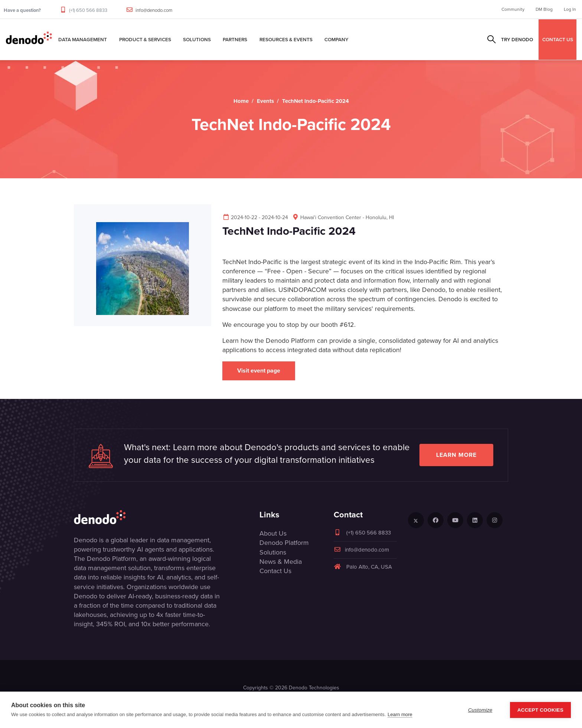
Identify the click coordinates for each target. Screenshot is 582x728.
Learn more (456, 455)
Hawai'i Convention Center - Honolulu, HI (343, 217)
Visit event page (259, 370)
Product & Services (145, 39)
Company (336, 39)
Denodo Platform (284, 543)
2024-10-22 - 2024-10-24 (255, 217)
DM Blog (544, 9)
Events (265, 101)
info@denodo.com (154, 10)
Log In (570, 9)
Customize (480, 710)
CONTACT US (558, 39)
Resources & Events (286, 39)
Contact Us (275, 571)
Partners (235, 39)
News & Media (281, 562)
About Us (273, 533)
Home (241, 101)
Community (513, 9)
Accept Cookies (540, 710)
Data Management (83, 39)
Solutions (197, 39)
